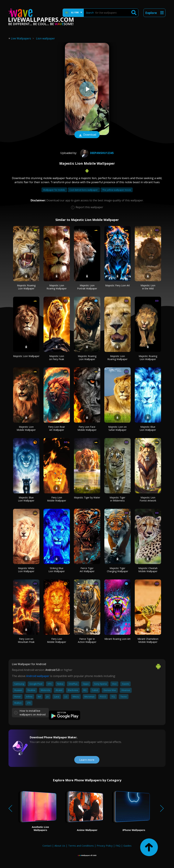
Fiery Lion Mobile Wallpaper (57, 499)
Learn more (87, 760)
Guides (127, 846)
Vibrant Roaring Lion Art (117, 639)
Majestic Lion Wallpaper (26, 356)
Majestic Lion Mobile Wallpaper (26, 428)
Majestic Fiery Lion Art (118, 285)
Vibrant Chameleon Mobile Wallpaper (148, 640)
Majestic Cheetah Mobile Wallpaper (148, 570)
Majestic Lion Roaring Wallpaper (57, 287)
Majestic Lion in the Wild (148, 287)
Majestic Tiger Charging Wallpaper (118, 570)
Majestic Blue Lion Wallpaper (148, 428)
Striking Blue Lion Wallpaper (57, 570)
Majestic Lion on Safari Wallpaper (117, 428)
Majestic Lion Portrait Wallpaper (87, 287)
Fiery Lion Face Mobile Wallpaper (87, 428)
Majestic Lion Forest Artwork (148, 499)
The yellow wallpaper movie (117, 190)
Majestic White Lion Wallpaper (26, 570)
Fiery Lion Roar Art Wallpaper (57, 428)
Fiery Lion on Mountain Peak (26, 640)
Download (87, 135)
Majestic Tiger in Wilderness (117, 499)
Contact (47, 846)
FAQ (118, 846)
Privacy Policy (105, 846)
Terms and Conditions (81, 846)
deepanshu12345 (96, 153)
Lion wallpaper (45, 38)
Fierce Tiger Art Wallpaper (87, 570)
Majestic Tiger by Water (87, 497)
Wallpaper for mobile (54, 190)
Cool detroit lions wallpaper (84, 190)
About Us (60, 846)
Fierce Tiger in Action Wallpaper (87, 640)
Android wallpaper (38, 676)
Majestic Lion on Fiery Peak (57, 358)
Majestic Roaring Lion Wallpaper (26, 287)
